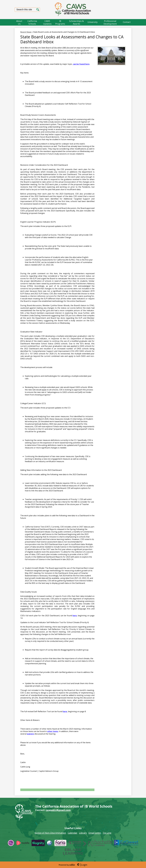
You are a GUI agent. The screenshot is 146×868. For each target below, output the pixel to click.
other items (53, 731)
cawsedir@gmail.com (58, 810)
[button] (19, 22)
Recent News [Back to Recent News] (26, 32)
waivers (31, 734)
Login (82, 865)
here (75, 616)
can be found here (81, 64)
